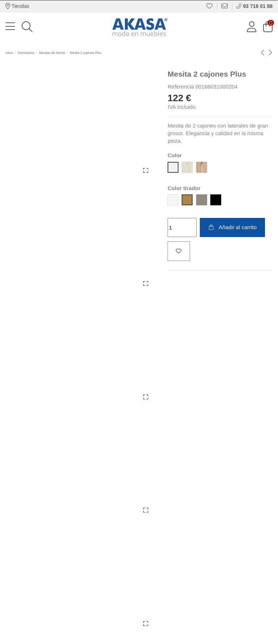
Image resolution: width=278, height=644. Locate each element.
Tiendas (17, 6)
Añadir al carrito (232, 227)
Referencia (181, 87)
